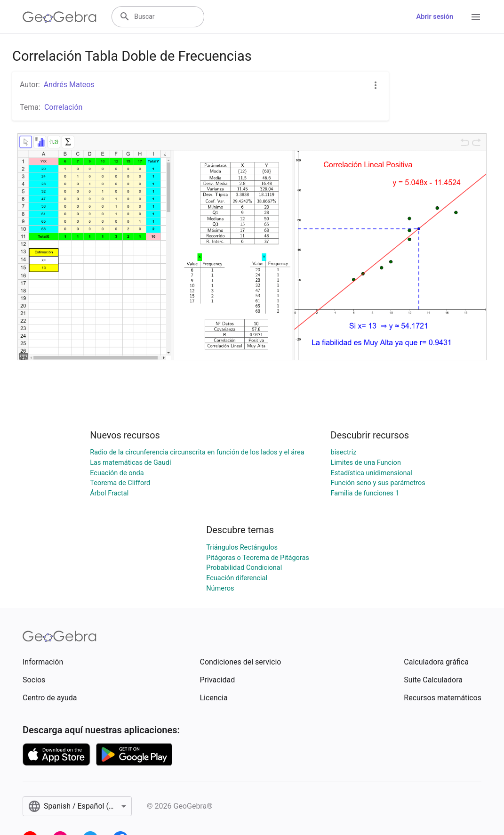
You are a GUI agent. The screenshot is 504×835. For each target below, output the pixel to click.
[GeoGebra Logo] (60, 17)
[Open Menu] (476, 17)
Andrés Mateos (69, 85)
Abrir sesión (435, 17)
